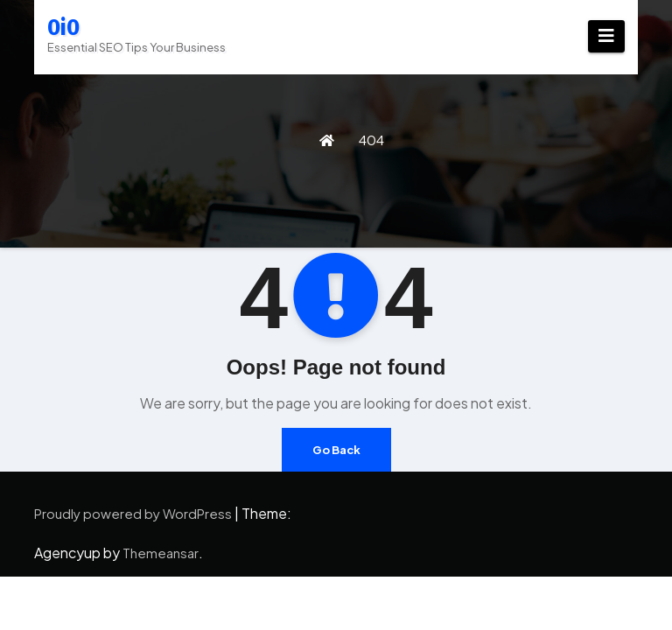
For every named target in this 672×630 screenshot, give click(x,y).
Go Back (336, 450)
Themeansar (161, 553)
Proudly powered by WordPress (134, 513)
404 (371, 140)
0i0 (63, 28)
